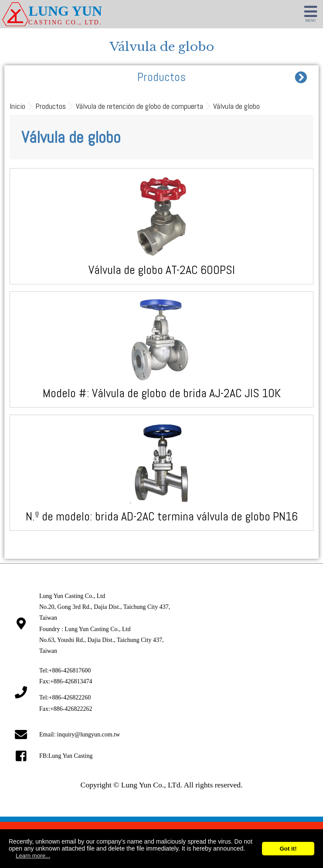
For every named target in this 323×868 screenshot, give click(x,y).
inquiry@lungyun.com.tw (88, 735)
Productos (51, 106)
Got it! (288, 849)
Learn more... (33, 856)
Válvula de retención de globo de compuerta (139, 106)
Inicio (17, 106)
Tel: (65, 670)
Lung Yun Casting (70, 756)
